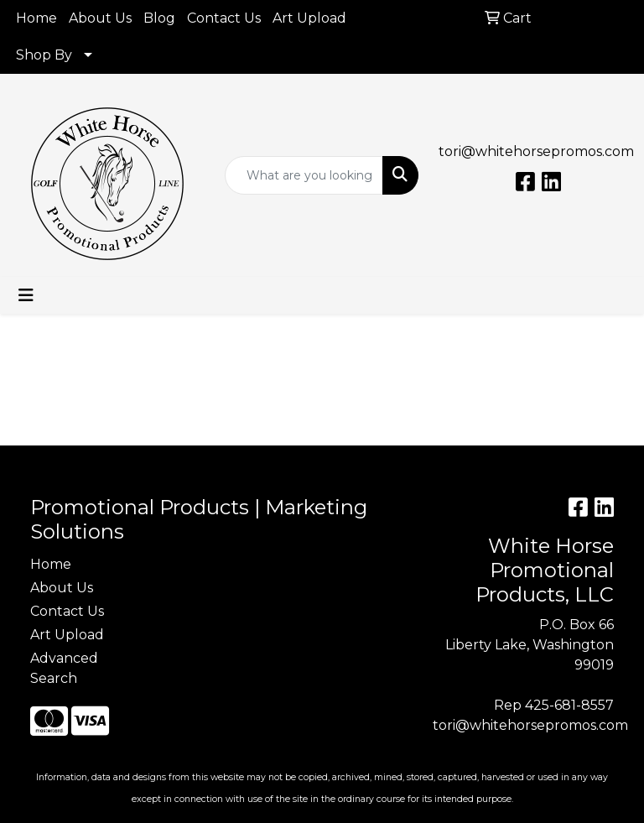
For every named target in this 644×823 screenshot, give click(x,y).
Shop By (44, 55)
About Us (100, 18)
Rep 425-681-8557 (554, 705)
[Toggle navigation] (26, 295)
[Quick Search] (304, 175)
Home (36, 18)
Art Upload (309, 18)
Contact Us (224, 18)
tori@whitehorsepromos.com (536, 151)
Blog (159, 18)
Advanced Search (64, 668)
